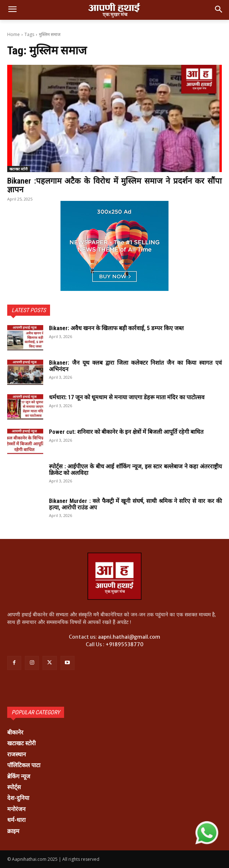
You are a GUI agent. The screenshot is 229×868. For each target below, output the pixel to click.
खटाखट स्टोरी (19, 169)
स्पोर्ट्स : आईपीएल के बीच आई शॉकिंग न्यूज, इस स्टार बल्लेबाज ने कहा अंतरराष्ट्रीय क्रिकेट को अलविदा (135, 470)
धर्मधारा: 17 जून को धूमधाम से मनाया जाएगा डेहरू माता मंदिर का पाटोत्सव (127, 397)
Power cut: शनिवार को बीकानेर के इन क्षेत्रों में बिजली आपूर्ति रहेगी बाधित (126, 432)
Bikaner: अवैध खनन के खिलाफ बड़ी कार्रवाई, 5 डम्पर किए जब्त (116, 328)
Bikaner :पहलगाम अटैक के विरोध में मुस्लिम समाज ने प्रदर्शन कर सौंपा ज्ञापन (114, 185)
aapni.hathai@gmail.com (129, 637)
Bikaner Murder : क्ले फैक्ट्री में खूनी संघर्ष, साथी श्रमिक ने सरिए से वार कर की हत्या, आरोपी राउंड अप (135, 504)
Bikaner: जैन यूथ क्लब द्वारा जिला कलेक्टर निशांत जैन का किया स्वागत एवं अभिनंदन (135, 366)
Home (14, 34)
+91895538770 (125, 644)
